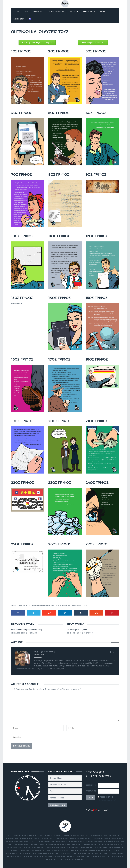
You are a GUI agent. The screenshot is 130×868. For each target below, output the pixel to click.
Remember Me (107, 797)
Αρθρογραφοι (89, 11)
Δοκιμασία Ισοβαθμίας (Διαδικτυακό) (26, 630)
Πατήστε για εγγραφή (97, 810)
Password (91, 791)
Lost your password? (107, 800)
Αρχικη (16, 11)
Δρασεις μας (38, 11)
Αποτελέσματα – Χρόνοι (77, 630)
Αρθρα (103, 11)
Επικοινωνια (19, 19)
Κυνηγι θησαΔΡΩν (56, 11)
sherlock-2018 (18, 605)
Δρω (26, 11)
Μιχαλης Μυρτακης (44, 652)
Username (91, 785)
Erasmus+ (74, 11)
